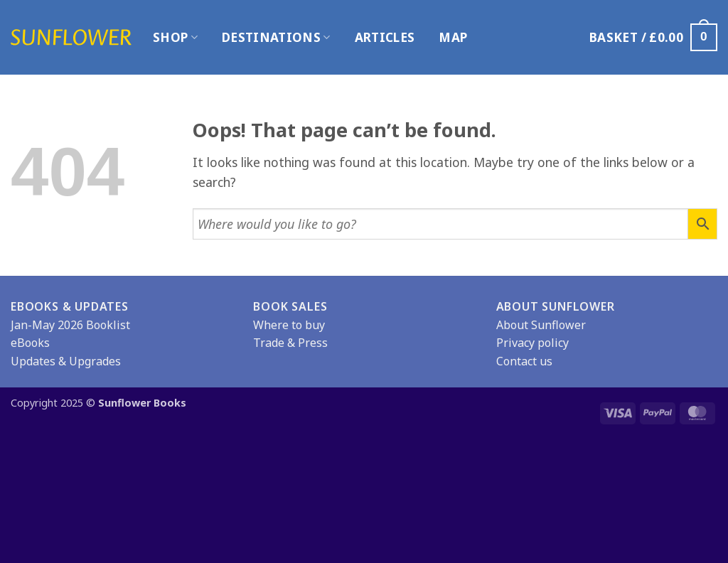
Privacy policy (532, 343)
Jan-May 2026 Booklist (70, 325)
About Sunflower (541, 325)
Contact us (524, 361)
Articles (385, 37)
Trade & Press (290, 343)
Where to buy (289, 325)
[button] (653, 37)
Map (453, 37)
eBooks (30, 343)
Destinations (276, 37)
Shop (175, 37)
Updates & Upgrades (66, 361)
